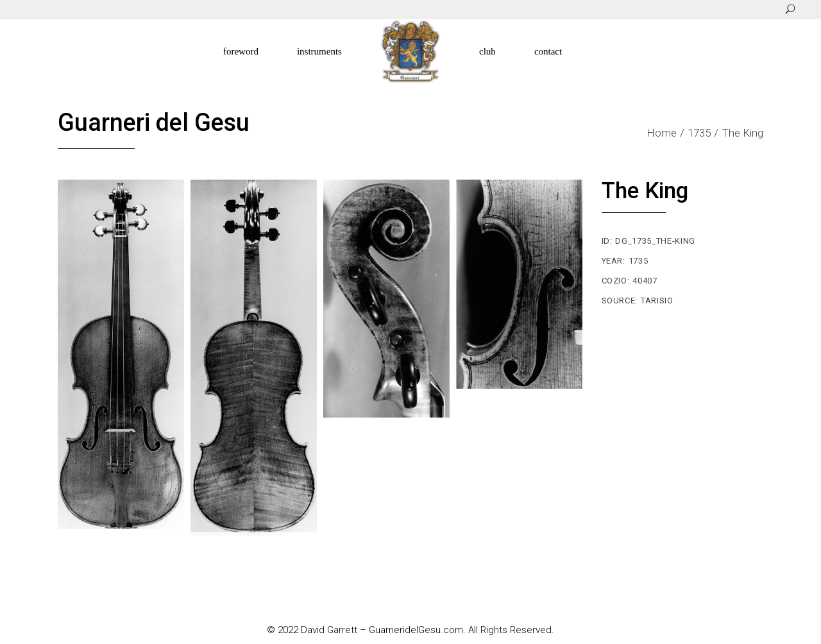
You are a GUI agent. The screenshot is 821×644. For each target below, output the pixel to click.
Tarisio (657, 301)
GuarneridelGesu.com (416, 630)
